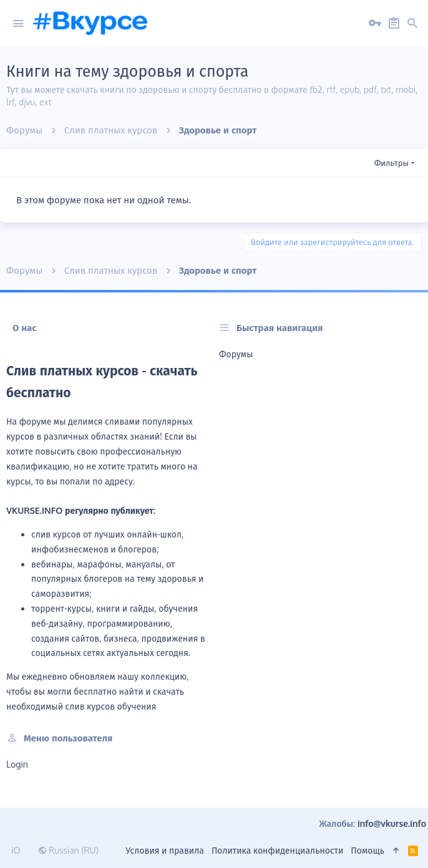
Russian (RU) (68, 850)
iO (16, 850)
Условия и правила (165, 850)
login (17, 764)
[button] (18, 24)
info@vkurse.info (392, 823)
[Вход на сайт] (375, 24)
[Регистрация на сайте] (394, 24)
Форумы (236, 354)
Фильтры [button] (392, 163)
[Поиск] (412, 24)
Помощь (367, 850)
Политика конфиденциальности (277, 850)
